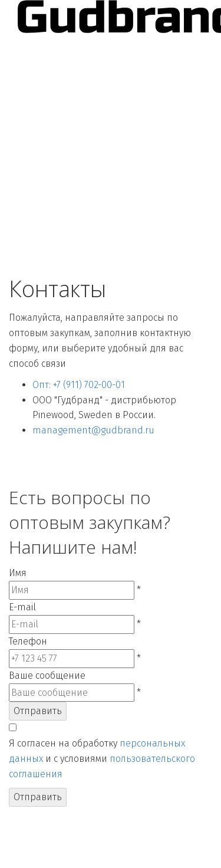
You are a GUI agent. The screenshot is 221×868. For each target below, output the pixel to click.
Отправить (38, 711)
